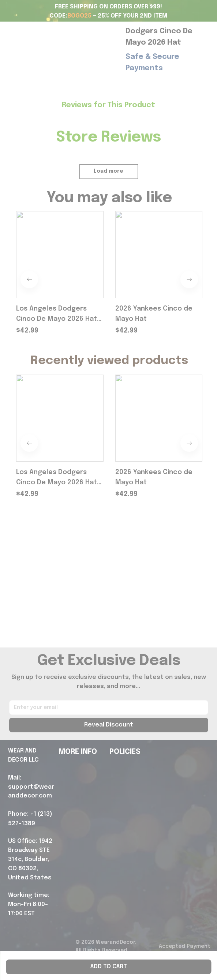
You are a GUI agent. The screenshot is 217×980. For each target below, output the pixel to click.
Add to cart (109, 967)
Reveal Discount (109, 725)
